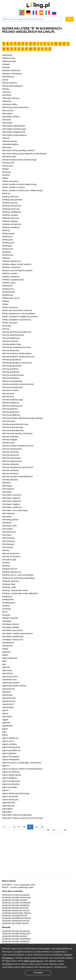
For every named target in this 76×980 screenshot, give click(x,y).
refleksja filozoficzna (12, 206)
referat (5, 80)
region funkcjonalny (11, 747)
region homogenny (11, 757)
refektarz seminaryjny (12, 74)
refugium (6, 615)
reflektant (7, 252)
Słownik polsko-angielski (16, 895)
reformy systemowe (11, 557)
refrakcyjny (7, 597)
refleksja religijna (10, 221)
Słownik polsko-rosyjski (15, 908)
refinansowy (8, 166)
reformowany (8, 544)
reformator (7, 492)
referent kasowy (10, 141)
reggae (5, 720)
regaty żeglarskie (10, 658)
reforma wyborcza (10, 474)
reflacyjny (7, 172)
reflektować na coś (11, 298)
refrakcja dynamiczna (12, 572)
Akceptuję (38, 973)
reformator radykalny (12, 501)
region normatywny (11, 772)
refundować (7, 646)
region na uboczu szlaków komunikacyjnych (22, 769)
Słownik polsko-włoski (15, 900)
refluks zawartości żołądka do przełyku (20, 317)
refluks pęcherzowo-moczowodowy (19, 314)
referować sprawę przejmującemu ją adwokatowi (24, 154)
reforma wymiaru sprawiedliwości (18, 477)
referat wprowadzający (12, 86)
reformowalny (9, 538)
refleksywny (8, 249)
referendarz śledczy (11, 117)
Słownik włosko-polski (15, 916)
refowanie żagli (9, 560)
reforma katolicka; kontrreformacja (18, 384)
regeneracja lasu (9, 680)
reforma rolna (8, 443)
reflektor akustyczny (11, 261)
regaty (5, 655)
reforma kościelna (10, 390)
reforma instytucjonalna (13, 375)
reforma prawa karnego (13, 427)
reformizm (7, 535)
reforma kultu (8, 394)
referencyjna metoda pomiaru (15, 107)
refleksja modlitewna (12, 212)
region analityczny (10, 738)
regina (5, 729)
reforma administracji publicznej (17, 332)
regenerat (6, 692)
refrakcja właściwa (11, 581)
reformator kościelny (12, 495)
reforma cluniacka (10, 341)
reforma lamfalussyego (12, 400)
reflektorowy (8, 289)
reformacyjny (8, 489)
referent (6, 138)
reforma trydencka (10, 464)
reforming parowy (10, 520)
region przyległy (10, 787)
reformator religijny (11, 504)
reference (6, 92)
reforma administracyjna (13, 335)
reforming (7, 517)
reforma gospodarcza (12, 360)
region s (6, 790)
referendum (7, 123)
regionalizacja (8, 806)
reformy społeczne (11, 554)
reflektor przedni (10, 274)
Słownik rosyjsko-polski (15, 924)
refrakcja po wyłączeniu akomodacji (18, 578)
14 (48, 830)
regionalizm (7, 809)
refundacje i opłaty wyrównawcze (18, 633)
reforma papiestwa (11, 412)
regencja (6, 667)
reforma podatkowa (11, 415)
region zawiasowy (10, 800)
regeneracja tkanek (11, 683)
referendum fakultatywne (14, 126)
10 (24, 827)
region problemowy (11, 781)
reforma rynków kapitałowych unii (18, 446)
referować (7, 147)
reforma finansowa (11, 350)
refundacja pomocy (11, 624)
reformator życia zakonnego (15, 510)
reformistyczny (9, 532)
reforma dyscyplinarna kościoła (16, 347)
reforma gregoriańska (12, 366)
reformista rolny (9, 526)
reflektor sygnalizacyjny (13, 280)
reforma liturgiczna (11, 403)
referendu (6, 120)
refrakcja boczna (9, 569)
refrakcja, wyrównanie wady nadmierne (20, 593)
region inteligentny (11, 760)
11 (30, 827)
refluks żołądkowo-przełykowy (17, 320)
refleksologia (8, 234)
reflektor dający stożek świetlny (17, 264)
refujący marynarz (10, 618)
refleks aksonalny (10, 181)
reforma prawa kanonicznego (15, 424)
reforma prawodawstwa (13, 430)
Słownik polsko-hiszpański (16, 903)
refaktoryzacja (9, 58)
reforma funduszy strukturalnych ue (18, 357)
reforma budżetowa (11, 338)
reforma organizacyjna (12, 406)
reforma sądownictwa (12, 461)
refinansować (8, 163)
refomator (7, 326)
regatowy (6, 652)
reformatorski (8, 513)
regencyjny (7, 670)
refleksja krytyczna (11, 209)
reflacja (5, 169)
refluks (5, 304)
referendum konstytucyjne (14, 129)
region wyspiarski (10, 796)
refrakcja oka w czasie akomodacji (18, 575)
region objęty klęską (11, 775)
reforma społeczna (11, 455)
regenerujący (8, 707)
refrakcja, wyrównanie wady (15, 590)
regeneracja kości (10, 677)
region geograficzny (11, 750)
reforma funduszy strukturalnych (17, 353)
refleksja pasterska (11, 218)
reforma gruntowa (10, 369)
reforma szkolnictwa (11, 458)
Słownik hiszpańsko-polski (16, 918)
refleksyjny (7, 246)
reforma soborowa (10, 452)
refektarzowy (8, 77)
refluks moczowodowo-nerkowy (17, 310)
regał (4, 661)
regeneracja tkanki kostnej (14, 686)
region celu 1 (8, 741)
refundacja (7, 621)
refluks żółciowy (10, 323)
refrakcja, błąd (8, 584)
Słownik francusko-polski (16, 913)
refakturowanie (9, 61)
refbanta (6, 64)
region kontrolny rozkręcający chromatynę (21, 763)
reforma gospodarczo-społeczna (17, 363)
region (5, 735)
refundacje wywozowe (12, 640)
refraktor (6, 606)
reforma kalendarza (11, 378)
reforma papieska (10, 409)
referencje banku (10, 104)
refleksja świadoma (11, 227)
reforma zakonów (10, 480)
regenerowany (9, 701)
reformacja (7, 486)
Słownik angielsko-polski (16, 911)
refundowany (8, 643)
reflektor (6, 258)
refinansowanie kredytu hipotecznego (19, 160)
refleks (5, 178)
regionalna (7, 812)
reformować (8, 547)
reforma (6, 329)
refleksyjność (8, 243)
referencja (7, 95)
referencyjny (8, 111)
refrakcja (6, 566)
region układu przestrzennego (16, 793)
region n (6, 766)
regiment (6, 723)
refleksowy (7, 237)
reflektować (8, 295)
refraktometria (9, 603)
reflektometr (8, 255)
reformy (6, 550)
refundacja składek (11, 627)
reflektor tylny (9, 283)
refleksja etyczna (10, 203)
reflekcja (6, 175)
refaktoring (7, 55)
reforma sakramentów (12, 449)
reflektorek (7, 286)
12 (36, 827)
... (9, 827)
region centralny (9, 744)
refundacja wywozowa (12, 630)
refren (5, 612)
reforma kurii (8, 397)
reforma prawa (9, 421)
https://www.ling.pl (33, 961)
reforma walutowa (10, 470)
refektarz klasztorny (11, 70)
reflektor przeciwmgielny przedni (17, 270)
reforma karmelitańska (12, 381)
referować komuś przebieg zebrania (18, 150)
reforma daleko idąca (12, 344)
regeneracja (7, 673)
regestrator (7, 716)
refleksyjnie (7, 240)
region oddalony (10, 778)
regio (4, 732)
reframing (6, 609)
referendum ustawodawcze (14, 135)
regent (5, 710)
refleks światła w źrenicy (14, 187)
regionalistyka (9, 803)
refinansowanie (9, 157)
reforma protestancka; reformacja (17, 433)
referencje (7, 101)
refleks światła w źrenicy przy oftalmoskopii (22, 191)
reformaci (6, 483)
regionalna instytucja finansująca (17, 815)
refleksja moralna (10, 215)
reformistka (7, 529)
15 (54, 830)
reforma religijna (10, 440)
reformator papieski (11, 498)
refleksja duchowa (10, 197)
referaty (6, 89)
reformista (7, 523)
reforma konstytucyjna (12, 387)
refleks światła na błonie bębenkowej (19, 184)
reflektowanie (8, 292)
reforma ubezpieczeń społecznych (18, 467)
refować (6, 563)
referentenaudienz (10, 144)
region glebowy (9, 753)
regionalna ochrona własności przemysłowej (22, 818)
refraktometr (8, 600)
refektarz (6, 67)
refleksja (6, 194)
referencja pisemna (11, 98)
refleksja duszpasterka (12, 200)
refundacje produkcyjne (13, 636)
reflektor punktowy (11, 277)
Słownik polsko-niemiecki (16, 905)
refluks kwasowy (10, 307)
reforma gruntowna (11, 372)
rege (4, 664)
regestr (5, 713)
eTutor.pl (7, 885)
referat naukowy (10, 83)
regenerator (7, 695)
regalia (5, 649)
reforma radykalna (10, 437)
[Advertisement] (38, 857)
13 (42, 827)
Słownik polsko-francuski (16, 898)
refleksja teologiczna (12, 224)
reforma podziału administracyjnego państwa (22, 418)
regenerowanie (9, 698)
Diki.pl (5, 887)
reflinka (5, 301)
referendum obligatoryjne (14, 132)
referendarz (7, 114)
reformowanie (9, 541)
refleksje (6, 230)
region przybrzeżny (11, 784)
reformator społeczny (12, 507)
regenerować (8, 704)
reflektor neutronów (11, 267)
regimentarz (7, 726)
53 (65, 830)
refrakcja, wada (9, 587)
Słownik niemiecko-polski (16, 921)
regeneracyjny (9, 689)
